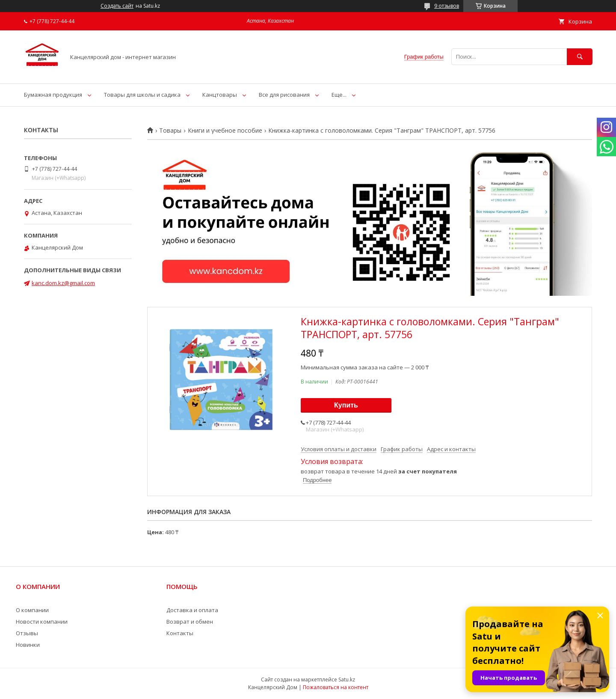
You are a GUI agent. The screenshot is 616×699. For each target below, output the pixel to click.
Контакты (180, 633)
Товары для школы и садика (142, 95)
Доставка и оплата (192, 610)
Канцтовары (220, 95)
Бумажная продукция (53, 95)
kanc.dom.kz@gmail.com (63, 283)
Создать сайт (117, 6)
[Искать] (580, 57)
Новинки (28, 645)
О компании (32, 610)
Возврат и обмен (190, 622)
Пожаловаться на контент (336, 687)
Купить (346, 405)
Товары (170, 131)
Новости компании (42, 622)
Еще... (339, 95)
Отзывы (27, 633)
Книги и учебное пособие (225, 131)
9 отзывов (447, 6)
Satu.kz (347, 680)
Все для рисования (284, 95)
